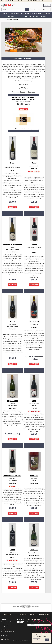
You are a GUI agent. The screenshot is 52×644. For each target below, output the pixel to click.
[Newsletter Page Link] (9, 1)
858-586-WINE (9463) (38, 1)
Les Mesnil (34, 550)
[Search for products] (13, 9)
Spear (34, 163)
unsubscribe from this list (24, 606)
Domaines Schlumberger (12, 244)
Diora (12, 321)
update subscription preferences (33, 606)
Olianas (34, 244)
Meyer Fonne (12, 401)
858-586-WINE (7, 629)
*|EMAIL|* (30, 605)
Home (3, 19)
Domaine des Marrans (12, 476)
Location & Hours (7, 614)
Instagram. (31, 92)
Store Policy (23, 614)
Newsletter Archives (44, 614)
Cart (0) (47, 5)
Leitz (12, 163)
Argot (34, 401)
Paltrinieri (34, 476)
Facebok (23, 92)
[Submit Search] (27, 9)
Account (38, 5)
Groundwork (34, 321)
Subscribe (47, 625)
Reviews (32, 614)
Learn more (37, 640)
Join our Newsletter (34, 619)
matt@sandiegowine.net (9, 632)
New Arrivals (28, 14)
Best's (12, 550)
